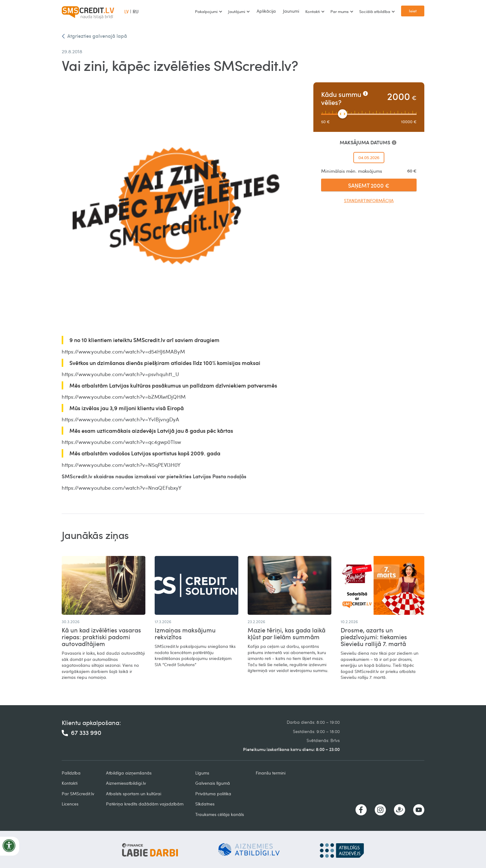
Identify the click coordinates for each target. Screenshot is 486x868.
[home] (88, 11)
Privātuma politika (213, 794)
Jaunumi (291, 11)
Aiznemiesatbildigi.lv (126, 783)
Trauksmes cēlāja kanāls (220, 814)
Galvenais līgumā (213, 783)
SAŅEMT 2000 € (369, 185)
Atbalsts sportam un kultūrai (134, 794)
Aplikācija (266, 11)
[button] (208, 11)
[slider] (342, 114)
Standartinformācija (369, 200)
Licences (70, 804)
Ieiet (413, 11)
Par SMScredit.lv (78, 794)
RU (136, 11)
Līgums (202, 773)
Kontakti (70, 783)
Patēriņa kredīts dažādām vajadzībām (145, 804)
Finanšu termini (271, 773)
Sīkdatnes (205, 804)
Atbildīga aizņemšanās (129, 773)
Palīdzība (71, 773)
